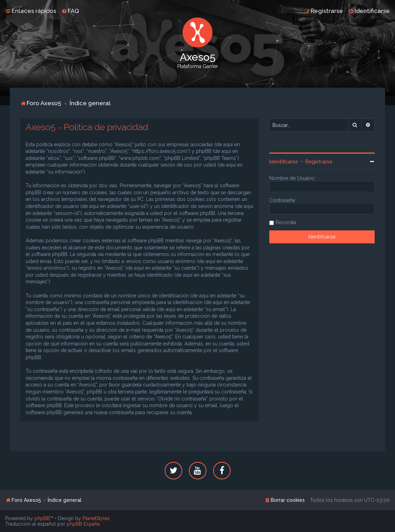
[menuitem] (70, 11)
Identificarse (284, 162)
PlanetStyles (96, 518)
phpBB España (83, 524)
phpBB (42, 518)
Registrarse (319, 162)
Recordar (286, 222)
